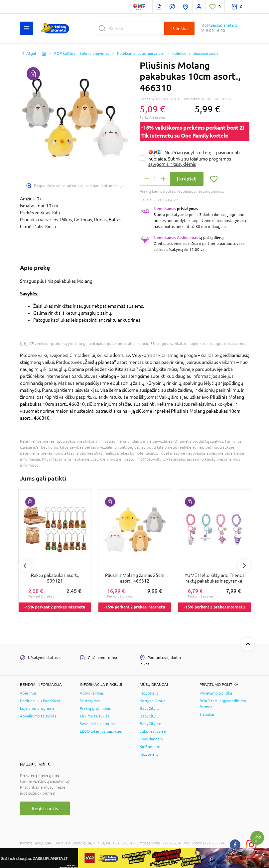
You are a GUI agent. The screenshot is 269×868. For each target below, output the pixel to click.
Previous (25, 566)
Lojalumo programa (37, 708)
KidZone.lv (149, 754)
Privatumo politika (216, 693)
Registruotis (45, 808)
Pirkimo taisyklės (95, 716)
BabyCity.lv (150, 716)
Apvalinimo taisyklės (38, 716)
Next (244, 566)
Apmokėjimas (92, 693)
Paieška (179, 28)
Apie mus (28, 693)
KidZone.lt (149, 693)
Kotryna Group (153, 701)
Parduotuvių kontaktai (40, 701)
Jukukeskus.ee (153, 731)
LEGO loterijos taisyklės (101, 731)
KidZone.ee (150, 747)
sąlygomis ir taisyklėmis (172, 164)
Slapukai (207, 714)
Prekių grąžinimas (95, 708)
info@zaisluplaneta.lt (218, 25)
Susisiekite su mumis (98, 724)
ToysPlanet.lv (151, 739)
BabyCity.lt (149, 708)
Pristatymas (90, 701)
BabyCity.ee (150, 724)
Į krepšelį (187, 179)
